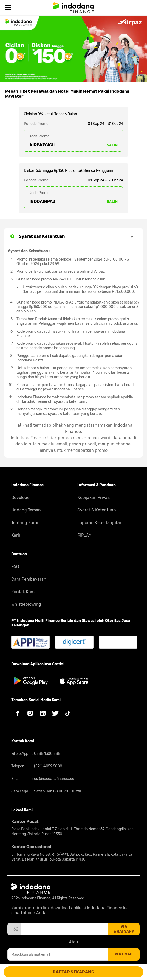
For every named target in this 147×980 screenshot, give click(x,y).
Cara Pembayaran (29, 579)
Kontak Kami (23, 592)
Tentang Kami (25, 523)
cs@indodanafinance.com (55, 779)
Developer (21, 497)
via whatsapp (124, 929)
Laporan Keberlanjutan (100, 523)
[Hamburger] (8, 8)
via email (124, 954)
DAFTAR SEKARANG (73, 972)
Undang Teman (26, 510)
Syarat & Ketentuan (97, 510)
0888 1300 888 (47, 754)
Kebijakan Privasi (94, 497)
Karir (16, 535)
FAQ (15, 567)
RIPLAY (84, 535)
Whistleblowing (26, 604)
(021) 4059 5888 (48, 766)
